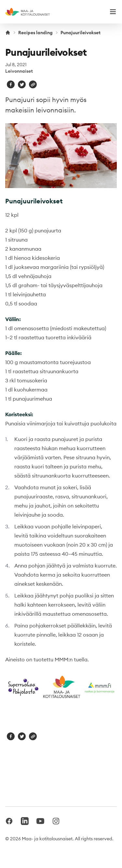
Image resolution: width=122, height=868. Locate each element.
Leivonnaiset (19, 71)
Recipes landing (35, 33)
